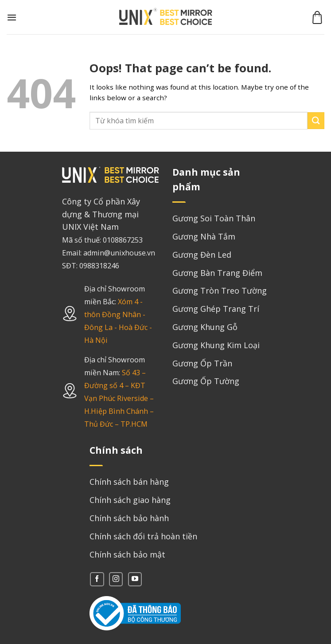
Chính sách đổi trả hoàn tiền (143, 536)
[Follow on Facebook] (97, 579)
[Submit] (316, 120)
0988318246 (99, 266)
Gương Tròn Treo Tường (220, 291)
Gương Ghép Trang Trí (216, 309)
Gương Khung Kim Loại (216, 345)
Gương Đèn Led (202, 255)
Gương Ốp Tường (206, 381)
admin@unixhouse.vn (119, 253)
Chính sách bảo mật (127, 554)
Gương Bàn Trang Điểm (217, 273)
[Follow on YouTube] (135, 579)
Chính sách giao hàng (130, 500)
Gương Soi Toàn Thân (214, 218)
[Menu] (12, 17)
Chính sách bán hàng (129, 482)
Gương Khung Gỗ (205, 327)
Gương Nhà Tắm (204, 236)
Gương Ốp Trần (202, 363)
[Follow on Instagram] (116, 579)
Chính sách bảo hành (129, 518)
